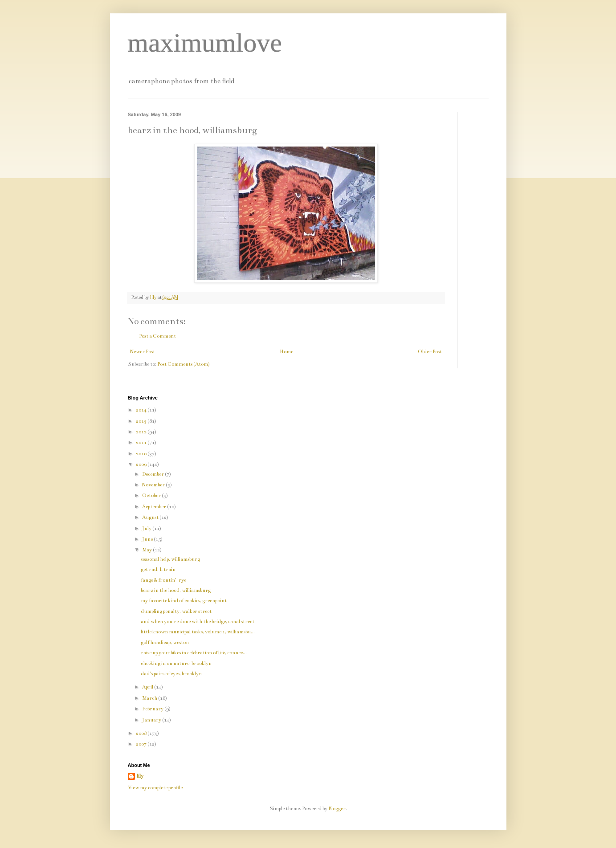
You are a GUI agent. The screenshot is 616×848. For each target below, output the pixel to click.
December (153, 474)
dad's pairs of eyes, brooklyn (171, 674)
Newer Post (143, 352)
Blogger (337, 809)
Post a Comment (157, 336)
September (155, 507)
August (151, 517)
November (154, 485)
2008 (142, 733)
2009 (142, 464)
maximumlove (205, 43)
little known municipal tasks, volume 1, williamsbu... (198, 632)
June (148, 539)
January (152, 720)
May (147, 550)
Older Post (430, 352)
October (152, 495)
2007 (142, 744)
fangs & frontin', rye (163, 580)
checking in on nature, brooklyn (176, 663)
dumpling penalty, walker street (176, 611)
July (147, 528)
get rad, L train (158, 569)
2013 (142, 421)
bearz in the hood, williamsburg (176, 590)
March (150, 698)
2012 (142, 432)
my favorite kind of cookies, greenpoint (184, 601)
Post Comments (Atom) (184, 364)
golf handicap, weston (165, 642)
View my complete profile (155, 788)
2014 (142, 410)
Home (286, 352)
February (153, 709)
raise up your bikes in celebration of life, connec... (194, 653)
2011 (142, 442)
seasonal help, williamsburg (170, 559)
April (148, 687)
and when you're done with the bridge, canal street (198, 622)
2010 (142, 454)
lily (140, 776)
